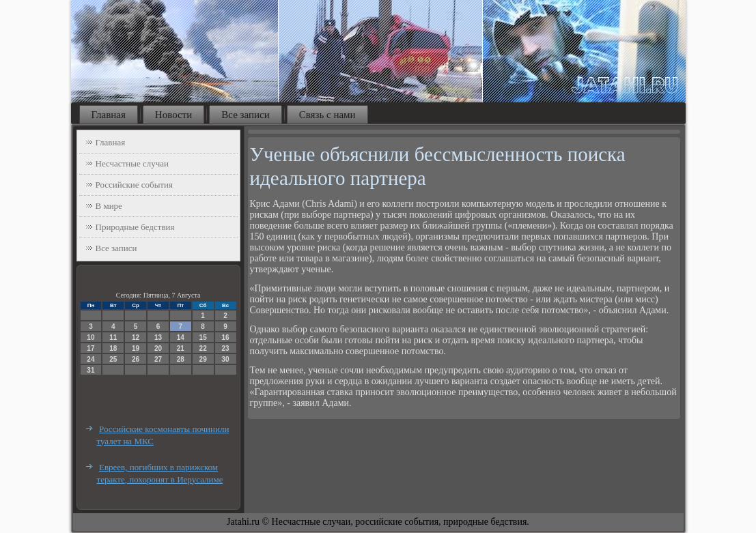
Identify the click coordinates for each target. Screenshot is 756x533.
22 (203, 348)
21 (181, 348)
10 (90, 337)
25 (113, 359)
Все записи (245, 115)
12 (136, 337)
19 (136, 348)
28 (181, 359)
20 (158, 348)
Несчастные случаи (132, 163)
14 (181, 337)
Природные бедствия (135, 227)
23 (225, 348)
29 (203, 359)
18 (113, 348)
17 (90, 348)
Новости (173, 115)
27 (158, 359)
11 (113, 337)
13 (158, 337)
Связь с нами (327, 115)
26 (136, 359)
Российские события (134, 185)
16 (225, 337)
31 (90, 370)
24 (90, 359)
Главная (109, 115)
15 (203, 337)
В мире (109, 206)
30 (225, 359)
